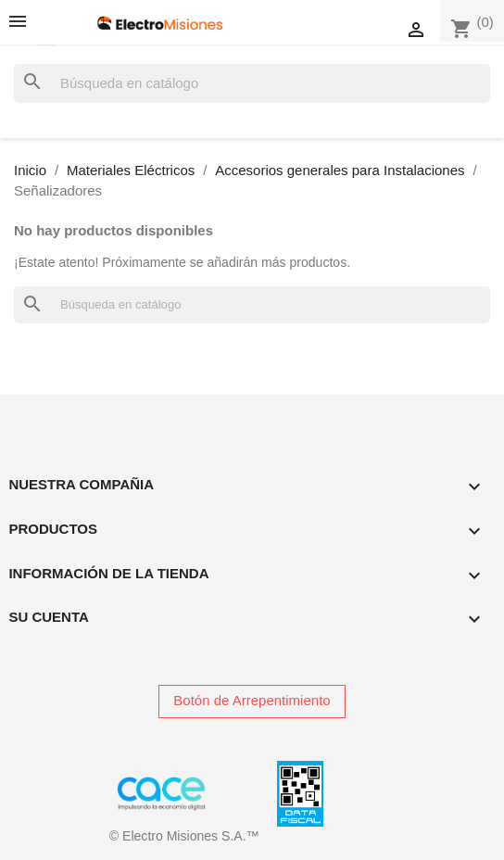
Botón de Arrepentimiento (252, 700)
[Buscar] (252, 84)
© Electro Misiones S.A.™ (184, 836)
